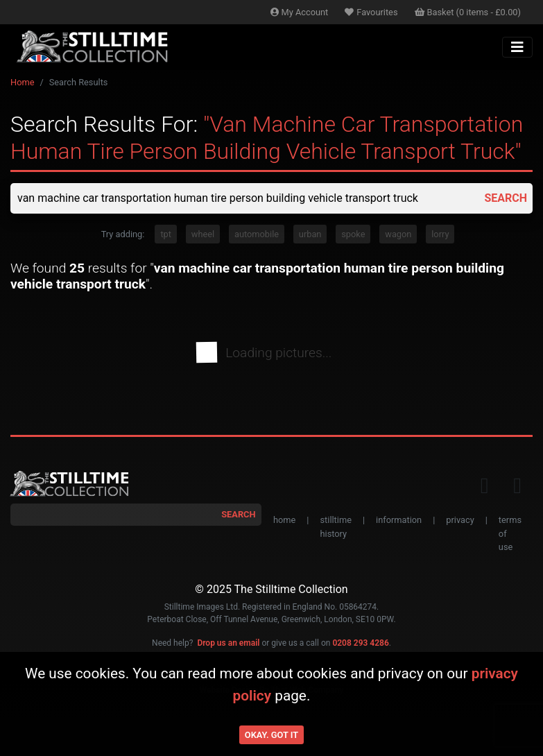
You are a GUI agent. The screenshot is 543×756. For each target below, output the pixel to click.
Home (22, 82)
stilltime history (335, 526)
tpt (166, 234)
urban (310, 234)
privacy (460, 520)
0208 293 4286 (360, 643)
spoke (353, 234)
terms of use (510, 533)
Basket (468, 12)
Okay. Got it (271, 735)
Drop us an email (228, 643)
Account (300, 12)
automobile (257, 234)
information (399, 520)
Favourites (371, 12)
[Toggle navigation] (517, 47)
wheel (203, 234)
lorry (440, 234)
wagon (398, 234)
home (284, 520)
